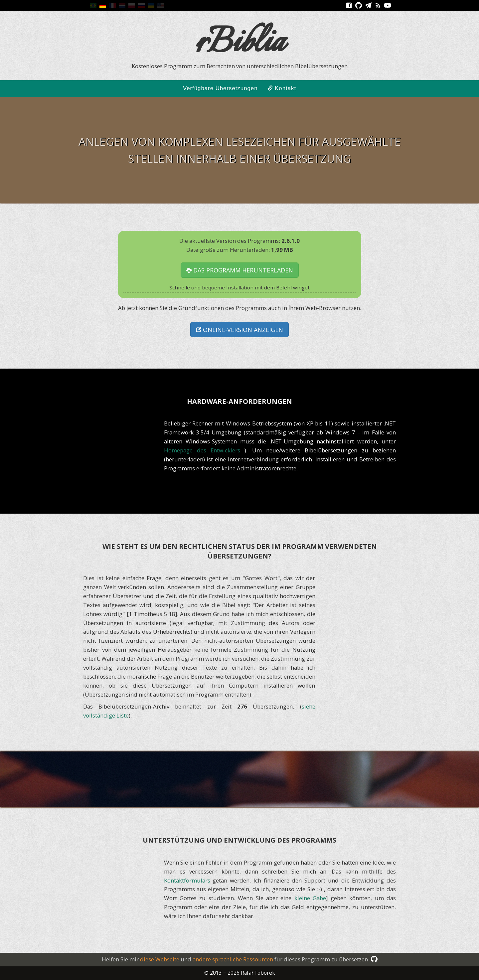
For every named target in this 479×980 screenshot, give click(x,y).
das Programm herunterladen (240, 270)
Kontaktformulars (187, 880)
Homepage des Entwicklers (204, 450)
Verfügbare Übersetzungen (220, 88)
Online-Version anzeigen (239, 330)
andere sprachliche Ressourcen (233, 959)
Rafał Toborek (258, 973)
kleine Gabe (310, 898)
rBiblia (240, 43)
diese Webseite (160, 959)
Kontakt (282, 88)
